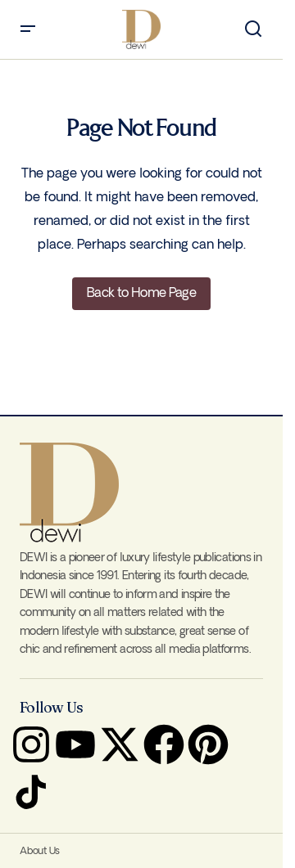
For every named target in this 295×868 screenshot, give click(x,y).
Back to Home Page (141, 293)
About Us (40, 851)
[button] (28, 29)
